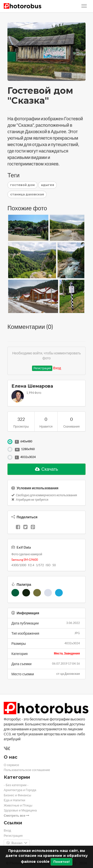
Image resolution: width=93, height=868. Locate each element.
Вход (57, 368)
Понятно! (62, 862)
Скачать (47, 469)
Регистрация (42, 368)
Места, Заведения (67, 653)
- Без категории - (16, 785)
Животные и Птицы (18, 805)
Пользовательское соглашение (27, 770)
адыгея (47, 185)
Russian (17, 843)
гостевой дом (22, 185)
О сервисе (11, 765)
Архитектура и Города (20, 790)
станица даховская (27, 194)
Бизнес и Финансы (17, 795)
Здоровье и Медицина (20, 810)
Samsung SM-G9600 (25, 560)
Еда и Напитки (15, 800)
